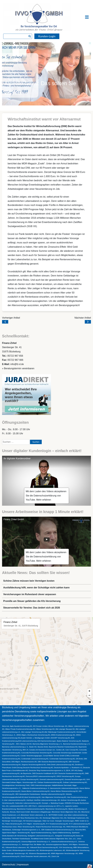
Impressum (23, 865)
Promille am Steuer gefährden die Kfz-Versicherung (32, 601)
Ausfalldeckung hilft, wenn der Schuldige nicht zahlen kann (36, 588)
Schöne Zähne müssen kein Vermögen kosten (29, 581)
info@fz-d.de (17, 364)
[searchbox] (18, 36)
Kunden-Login (47, 36)
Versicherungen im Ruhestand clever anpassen (30, 594)
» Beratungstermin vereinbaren (18, 368)
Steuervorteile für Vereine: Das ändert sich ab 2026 (32, 608)
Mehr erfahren (44, 500)
